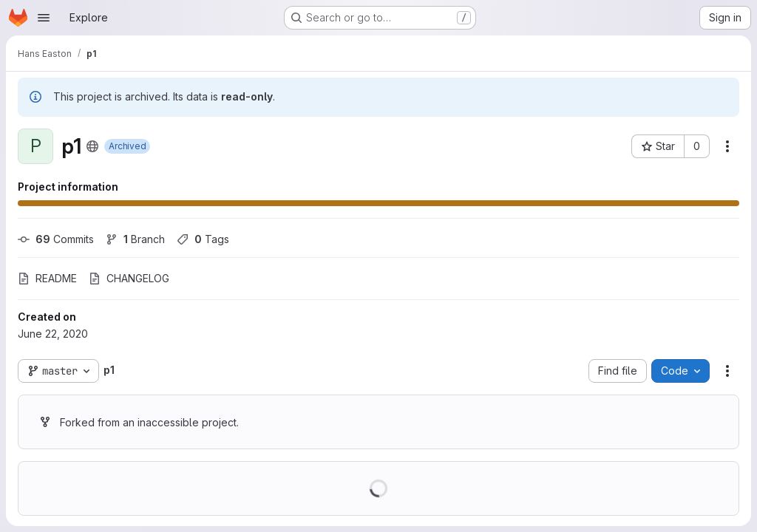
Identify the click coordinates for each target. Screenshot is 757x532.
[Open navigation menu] (44, 18)
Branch (135, 239)
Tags (203, 239)
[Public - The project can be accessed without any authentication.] (92, 146)
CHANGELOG (129, 278)
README (47, 278)
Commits (56, 239)
